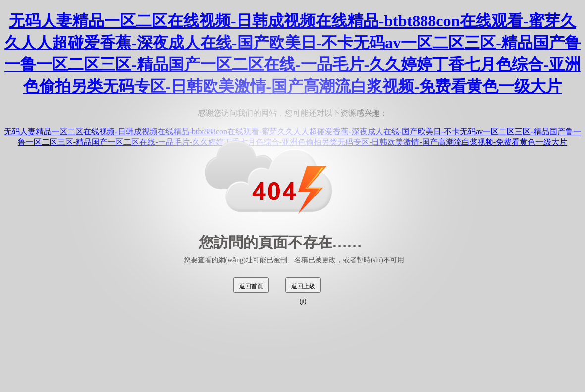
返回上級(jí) (303, 288)
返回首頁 (251, 286)
